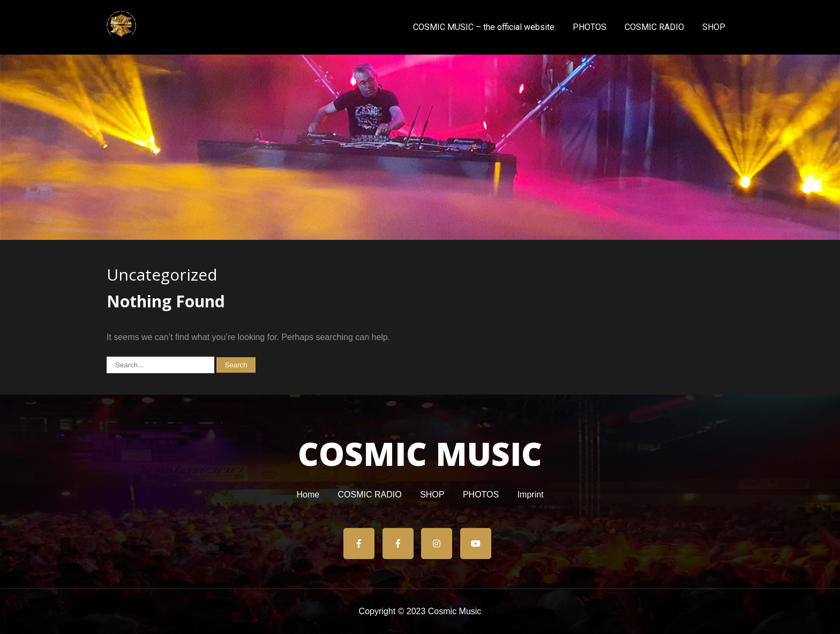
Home (308, 495)
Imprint (531, 495)
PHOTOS (590, 27)
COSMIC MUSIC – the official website (484, 27)
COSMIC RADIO (654, 27)
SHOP (714, 27)
